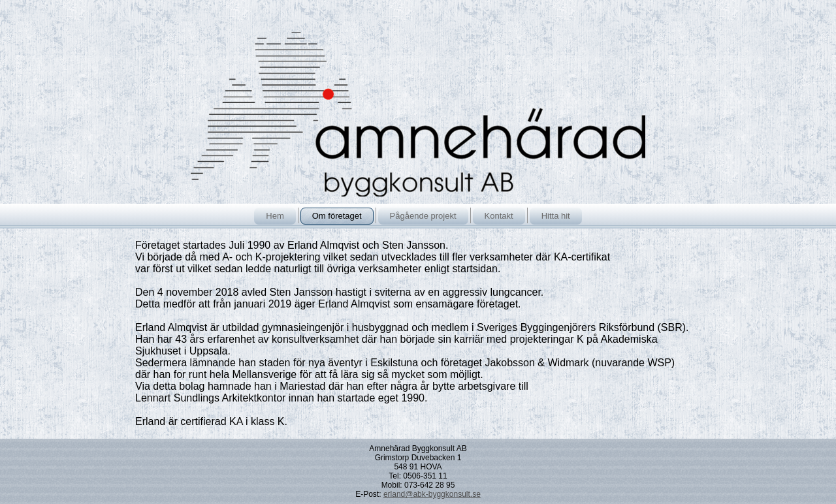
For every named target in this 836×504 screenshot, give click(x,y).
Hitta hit (556, 216)
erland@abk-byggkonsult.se (432, 494)
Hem (275, 216)
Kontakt (499, 216)
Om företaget (337, 216)
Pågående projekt (423, 216)
